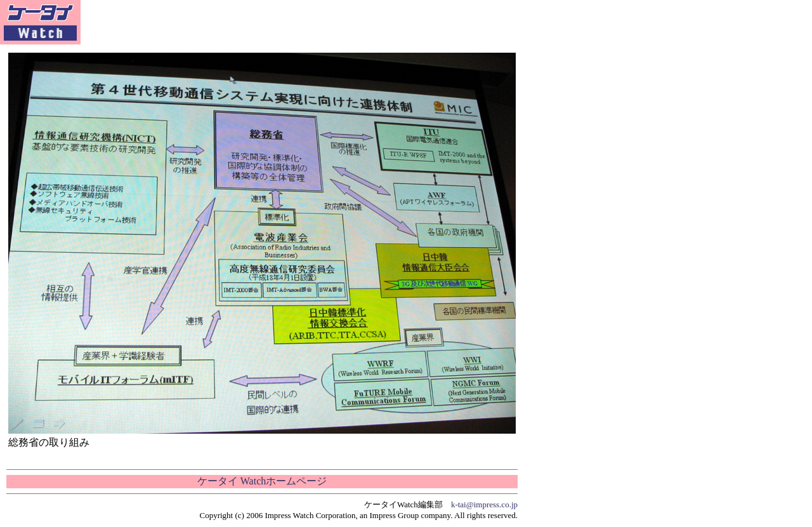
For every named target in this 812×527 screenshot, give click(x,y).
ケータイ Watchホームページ (262, 481)
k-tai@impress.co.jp (484, 504)
